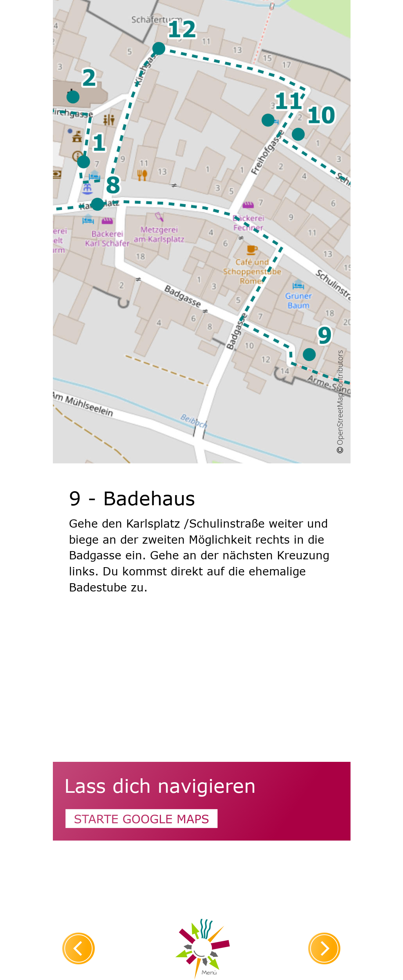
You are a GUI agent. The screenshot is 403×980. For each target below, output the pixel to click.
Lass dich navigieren (160, 785)
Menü (209, 973)
